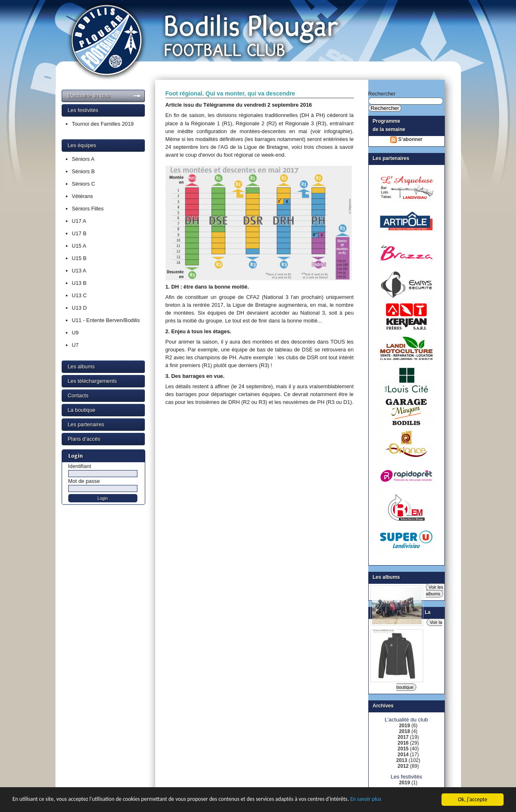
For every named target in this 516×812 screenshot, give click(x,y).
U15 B (79, 258)
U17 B (79, 233)
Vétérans (83, 196)
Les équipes (82, 145)
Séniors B (83, 171)
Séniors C (84, 184)
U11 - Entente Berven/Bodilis (106, 320)
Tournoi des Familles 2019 (103, 124)
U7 (75, 345)
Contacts (78, 395)
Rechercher (382, 94)
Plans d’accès (84, 439)
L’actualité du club (89, 96)
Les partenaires (86, 424)
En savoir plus (366, 800)
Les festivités (83, 110)
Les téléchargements (92, 381)
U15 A (79, 246)
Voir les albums (434, 590)
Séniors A (83, 159)
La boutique (82, 410)
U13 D (79, 308)
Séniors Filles (88, 209)
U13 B (79, 283)
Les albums (81, 367)
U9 (75, 333)
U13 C (79, 295)
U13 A (79, 271)
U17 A (79, 221)
